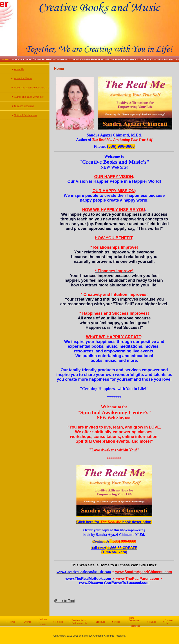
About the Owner (23, 78)
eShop (159, 59)
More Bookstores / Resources (135, 59)
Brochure (98, 59)
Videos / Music (32, 59)
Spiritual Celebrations (26, 115)
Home (7, 59)
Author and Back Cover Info (29, 97)
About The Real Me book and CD (32, 88)
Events (18, 59)
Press (110, 59)
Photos (48, 59)
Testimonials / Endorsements (72, 59)
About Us (19, 69)
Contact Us (172, 59)
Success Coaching (24, 106)
